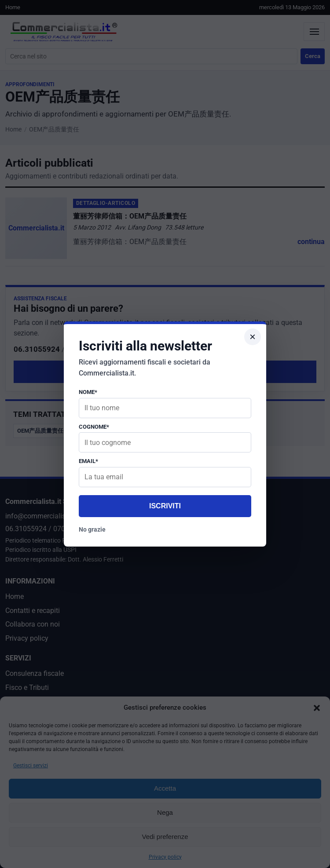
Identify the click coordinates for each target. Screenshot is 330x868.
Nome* (88, 392)
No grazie (92, 529)
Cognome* (94, 427)
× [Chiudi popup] (253, 337)
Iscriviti (165, 506)
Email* (88, 461)
